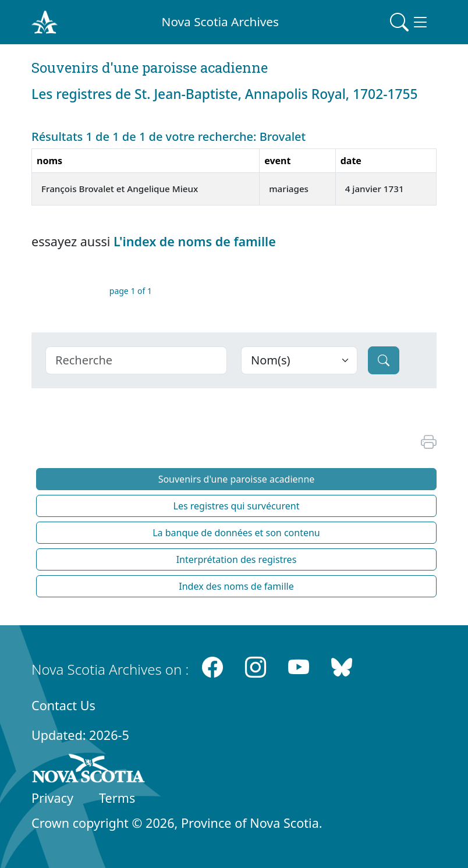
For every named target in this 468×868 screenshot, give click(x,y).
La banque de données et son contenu (236, 533)
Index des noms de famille (236, 586)
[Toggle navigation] (410, 22)
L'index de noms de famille (195, 241)
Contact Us (63, 705)
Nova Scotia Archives (220, 22)
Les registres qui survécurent (237, 506)
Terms (117, 798)
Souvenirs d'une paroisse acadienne (237, 479)
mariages (289, 189)
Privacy (52, 798)
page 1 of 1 (131, 291)
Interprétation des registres (237, 559)
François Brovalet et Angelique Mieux (120, 189)
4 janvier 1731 (375, 189)
